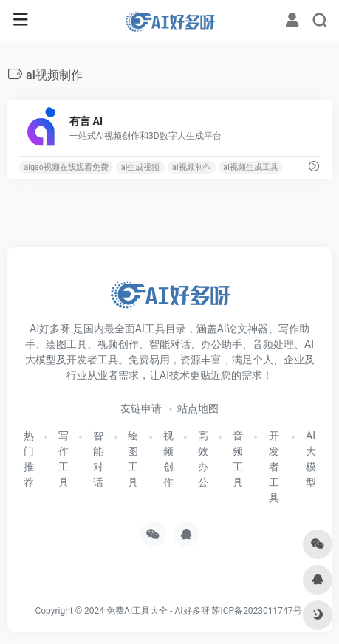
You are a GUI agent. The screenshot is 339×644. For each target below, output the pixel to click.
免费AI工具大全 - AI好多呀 (158, 611)
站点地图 (198, 408)
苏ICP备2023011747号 (256, 611)
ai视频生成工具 (251, 167)
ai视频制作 (192, 167)
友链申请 (141, 408)
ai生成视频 (141, 167)
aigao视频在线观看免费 (66, 167)
